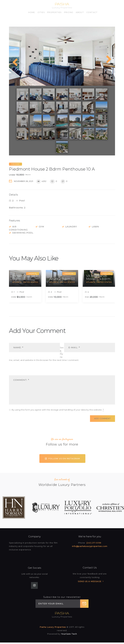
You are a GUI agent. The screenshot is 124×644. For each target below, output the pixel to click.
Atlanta (17, 282)
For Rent (16, 164)
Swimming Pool (23, 233)
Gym (41, 227)
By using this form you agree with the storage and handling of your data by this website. (58, 410)
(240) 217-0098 (94, 543)
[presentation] (30, 370)
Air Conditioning (18, 228)
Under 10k (69, 274)
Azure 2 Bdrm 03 (62, 279)
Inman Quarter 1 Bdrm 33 (25, 277)
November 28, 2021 (24, 181)
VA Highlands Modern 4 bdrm (98, 277)
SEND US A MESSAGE (90, 581)
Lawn (95, 227)
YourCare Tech (69, 634)
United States (30, 282)
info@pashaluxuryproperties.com (90, 546)
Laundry (71, 227)
